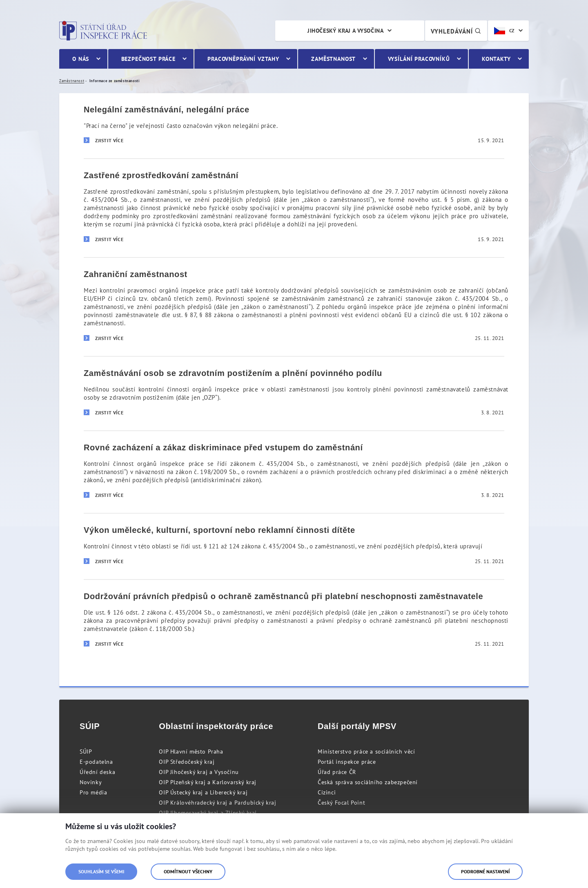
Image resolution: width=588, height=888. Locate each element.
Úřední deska (97, 772)
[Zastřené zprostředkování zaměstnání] (294, 208)
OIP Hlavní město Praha (191, 752)
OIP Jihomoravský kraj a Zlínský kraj (208, 813)
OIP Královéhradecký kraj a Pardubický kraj (217, 803)
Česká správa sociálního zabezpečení (368, 782)
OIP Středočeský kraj (187, 762)
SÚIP (86, 752)
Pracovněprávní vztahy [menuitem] (243, 59)
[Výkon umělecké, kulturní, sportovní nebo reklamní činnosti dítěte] (294, 546)
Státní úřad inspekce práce (103, 31)
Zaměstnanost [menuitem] (333, 59)
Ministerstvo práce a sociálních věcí (366, 752)
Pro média (93, 792)
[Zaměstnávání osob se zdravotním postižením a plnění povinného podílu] (294, 393)
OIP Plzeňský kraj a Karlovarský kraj (208, 782)
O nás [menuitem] (81, 59)
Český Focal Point (341, 803)
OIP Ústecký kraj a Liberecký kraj (203, 792)
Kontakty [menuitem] (496, 59)
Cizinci (327, 792)
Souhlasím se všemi (101, 871)
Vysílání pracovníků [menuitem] (419, 59)
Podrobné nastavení (485, 871)
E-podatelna (96, 762)
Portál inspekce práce (347, 762)
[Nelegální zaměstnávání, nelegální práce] (294, 126)
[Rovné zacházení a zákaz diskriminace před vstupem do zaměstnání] (294, 472)
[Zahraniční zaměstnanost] (294, 306)
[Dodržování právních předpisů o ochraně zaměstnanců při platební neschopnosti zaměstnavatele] (294, 620)
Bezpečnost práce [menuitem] (148, 59)
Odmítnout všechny (188, 871)
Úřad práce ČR (337, 772)
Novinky (91, 782)
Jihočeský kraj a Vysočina (345, 31)
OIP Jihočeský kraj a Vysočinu (199, 772)
